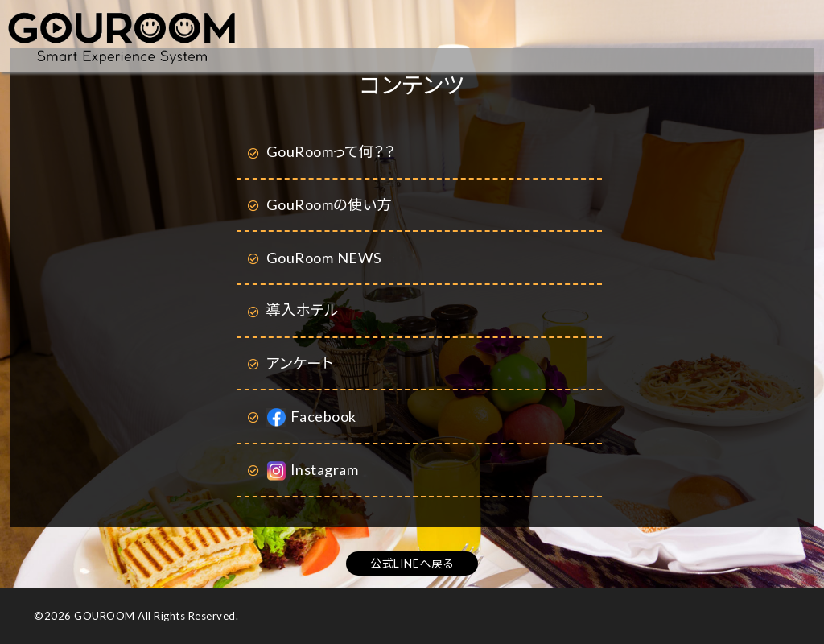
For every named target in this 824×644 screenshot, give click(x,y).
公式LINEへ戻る (412, 563)
